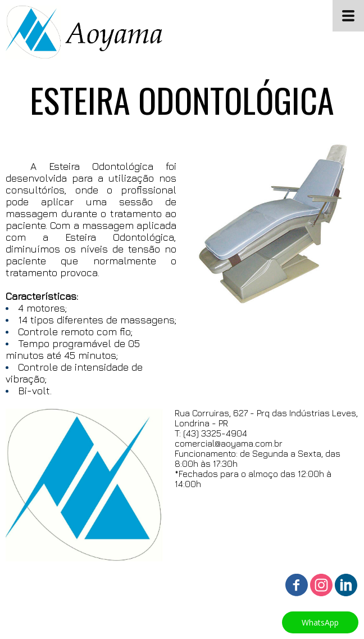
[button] (320, 622)
